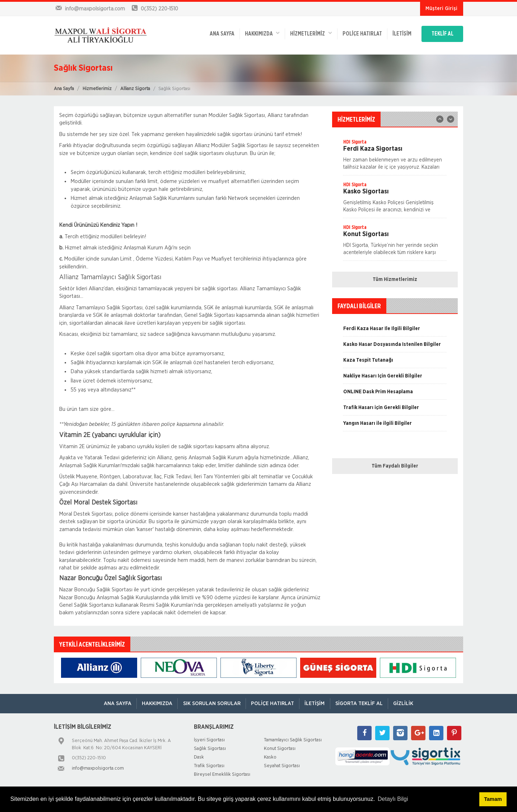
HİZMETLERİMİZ (307, 32)
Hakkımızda (258, 32)
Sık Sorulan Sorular (211, 703)
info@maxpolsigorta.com (98, 768)
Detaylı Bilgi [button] (393, 799)
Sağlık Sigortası (210, 749)
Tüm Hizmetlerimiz (395, 280)
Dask (199, 757)
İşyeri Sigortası (209, 740)
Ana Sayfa (64, 89)
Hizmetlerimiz (97, 89)
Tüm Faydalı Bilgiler (395, 466)
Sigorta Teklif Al (360, 703)
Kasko (270, 757)
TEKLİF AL (441, 33)
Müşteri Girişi (441, 9)
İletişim (399, 33)
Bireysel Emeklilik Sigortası (222, 775)
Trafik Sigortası (209, 766)
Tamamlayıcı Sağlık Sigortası (293, 740)
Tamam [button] (493, 799)
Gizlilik (405, 703)
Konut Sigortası (280, 749)
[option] (395, 157)
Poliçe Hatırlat (359, 33)
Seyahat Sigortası (282, 766)
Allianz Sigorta (135, 89)
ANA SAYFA (217, 33)
